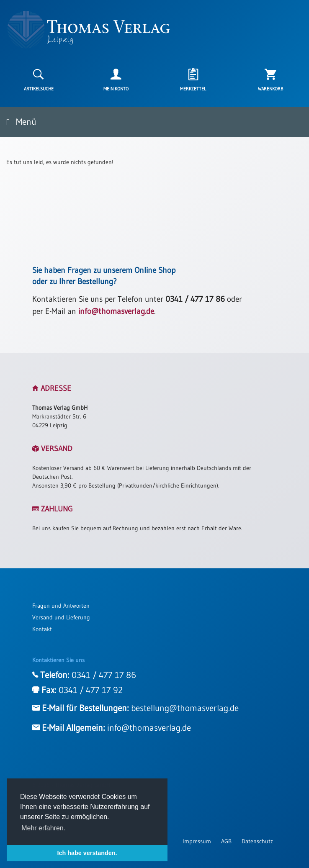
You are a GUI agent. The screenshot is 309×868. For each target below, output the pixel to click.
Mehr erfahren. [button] (43, 828)
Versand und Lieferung (61, 617)
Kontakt (42, 629)
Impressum (197, 841)
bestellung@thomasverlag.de (185, 708)
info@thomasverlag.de (116, 311)
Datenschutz (257, 841)
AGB (226, 841)
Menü (21, 122)
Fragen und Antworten (61, 606)
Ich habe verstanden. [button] (87, 853)
